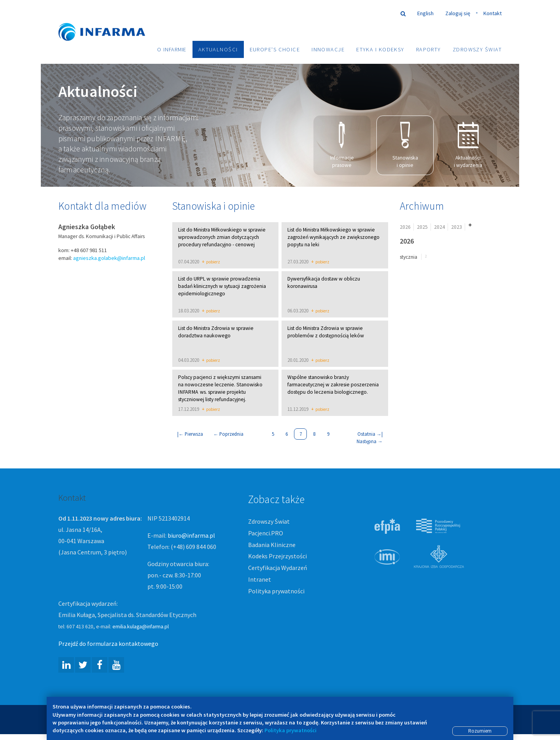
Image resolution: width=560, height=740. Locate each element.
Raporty (429, 49)
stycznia (409, 257)
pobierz (211, 263)
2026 (405, 227)
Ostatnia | (370, 435)
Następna (370, 442)
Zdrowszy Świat (477, 49)
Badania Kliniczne (272, 545)
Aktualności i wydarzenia (468, 146)
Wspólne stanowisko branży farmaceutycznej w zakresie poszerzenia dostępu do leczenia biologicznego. (333, 385)
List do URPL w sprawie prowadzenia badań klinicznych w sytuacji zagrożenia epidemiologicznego (222, 287)
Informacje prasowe (342, 146)
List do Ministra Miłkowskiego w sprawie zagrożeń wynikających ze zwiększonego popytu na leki (333, 238)
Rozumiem (480, 731)
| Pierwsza (190, 435)
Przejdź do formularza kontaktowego (108, 644)
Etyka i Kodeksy (380, 49)
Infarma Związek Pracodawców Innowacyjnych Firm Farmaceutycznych (109, 20)
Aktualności (218, 49)
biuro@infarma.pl (191, 536)
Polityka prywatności (276, 592)
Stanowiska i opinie (405, 146)
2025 (422, 227)
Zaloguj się (458, 13)
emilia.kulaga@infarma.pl (141, 627)
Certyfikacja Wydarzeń (278, 568)
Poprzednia (229, 435)
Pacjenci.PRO (266, 533)
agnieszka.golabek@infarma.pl (109, 258)
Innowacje (328, 49)
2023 (457, 227)
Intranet (260, 580)
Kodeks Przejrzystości (277, 557)
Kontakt (493, 13)
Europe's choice (275, 49)
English (425, 13)
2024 (439, 227)
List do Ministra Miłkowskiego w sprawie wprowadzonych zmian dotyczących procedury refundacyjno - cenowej (222, 238)
